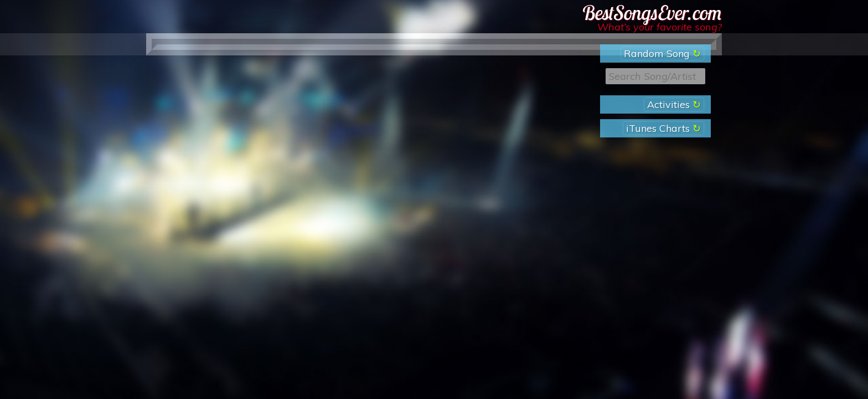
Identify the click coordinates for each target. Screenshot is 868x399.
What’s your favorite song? (660, 27)
